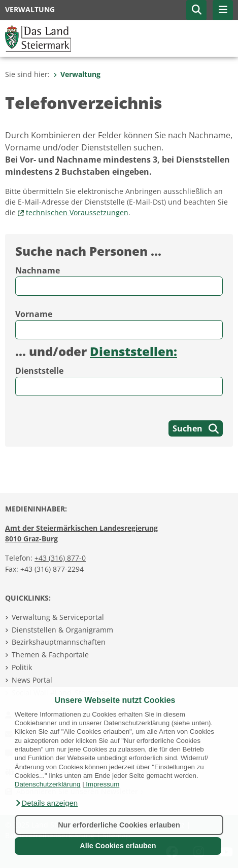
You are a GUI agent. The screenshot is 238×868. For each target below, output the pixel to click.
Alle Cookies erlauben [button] (118, 846)
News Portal (32, 680)
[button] (46, 803)
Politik (22, 667)
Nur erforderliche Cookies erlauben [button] (119, 825)
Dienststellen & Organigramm (62, 630)
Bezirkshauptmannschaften (59, 642)
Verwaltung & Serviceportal (58, 617)
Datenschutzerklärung (48, 784)
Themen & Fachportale (50, 655)
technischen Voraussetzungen (77, 212)
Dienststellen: (133, 351)
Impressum (103, 784)
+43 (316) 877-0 (60, 558)
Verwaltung (77, 74)
